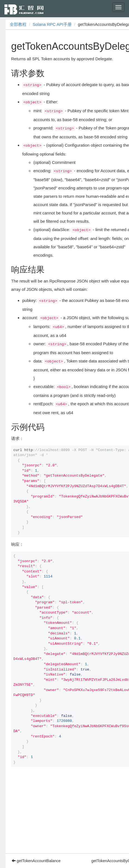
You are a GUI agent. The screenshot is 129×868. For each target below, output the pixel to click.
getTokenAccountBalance (36, 861)
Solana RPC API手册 (52, 24)
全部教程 (18, 24)
